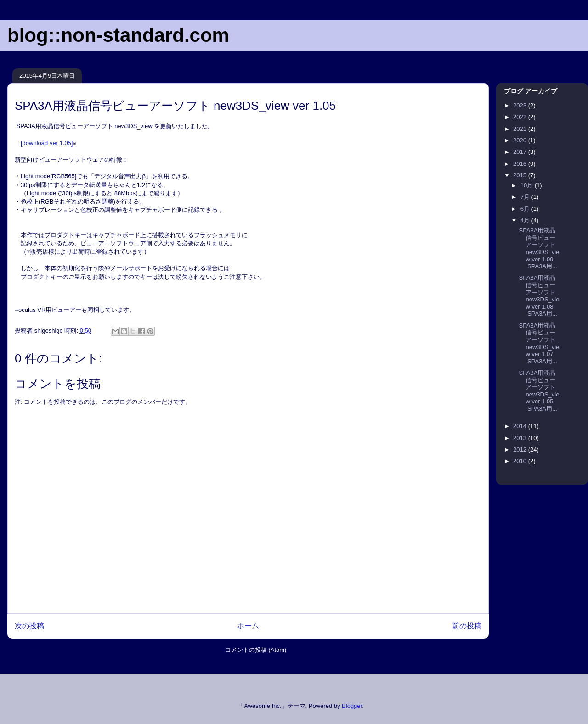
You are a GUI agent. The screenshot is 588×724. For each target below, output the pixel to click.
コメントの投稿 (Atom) (256, 650)
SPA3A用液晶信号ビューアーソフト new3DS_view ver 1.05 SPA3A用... (539, 391)
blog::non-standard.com (118, 35)
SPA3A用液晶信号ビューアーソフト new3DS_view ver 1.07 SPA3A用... (539, 343)
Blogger (352, 706)
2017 (521, 152)
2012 (521, 450)
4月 (526, 220)
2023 (521, 105)
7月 (526, 197)
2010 (521, 461)
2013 (521, 438)
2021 (521, 129)
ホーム (248, 626)
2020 (521, 140)
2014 (521, 426)
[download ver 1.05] (47, 143)
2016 (521, 164)
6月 (526, 209)
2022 (521, 117)
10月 (528, 185)
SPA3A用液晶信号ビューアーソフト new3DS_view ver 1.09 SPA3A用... (539, 248)
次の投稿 (29, 626)
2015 (521, 175)
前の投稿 (467, 626)
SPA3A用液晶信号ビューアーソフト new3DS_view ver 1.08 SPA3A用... (539, 296)
